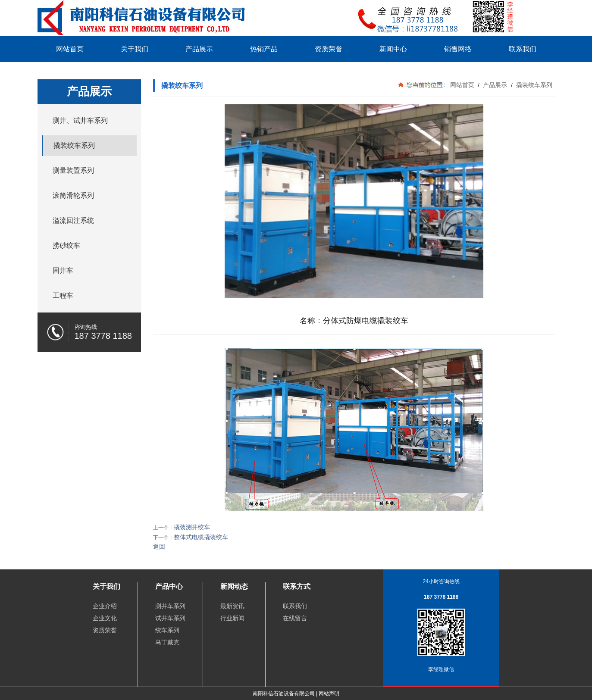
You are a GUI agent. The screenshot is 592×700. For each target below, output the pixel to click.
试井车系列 (170, 618)
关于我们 (135, 49)
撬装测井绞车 (192, 527)
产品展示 (199, 49)
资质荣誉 (329, 49)
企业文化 (105, 618)
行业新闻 (232, 618)
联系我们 (523, 49)
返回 (159, 547)
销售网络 (458, 49)
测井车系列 (170, 606)
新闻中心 (393, 49)
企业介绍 (105, 606)
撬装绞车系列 (534, 85)
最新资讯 (232, 606)
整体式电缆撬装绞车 (201, 537)
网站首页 (70, 49)
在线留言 (295, 618)
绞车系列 (167, 630)
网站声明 (329, 694)
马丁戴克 (167, 642)
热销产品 (264, 49)
